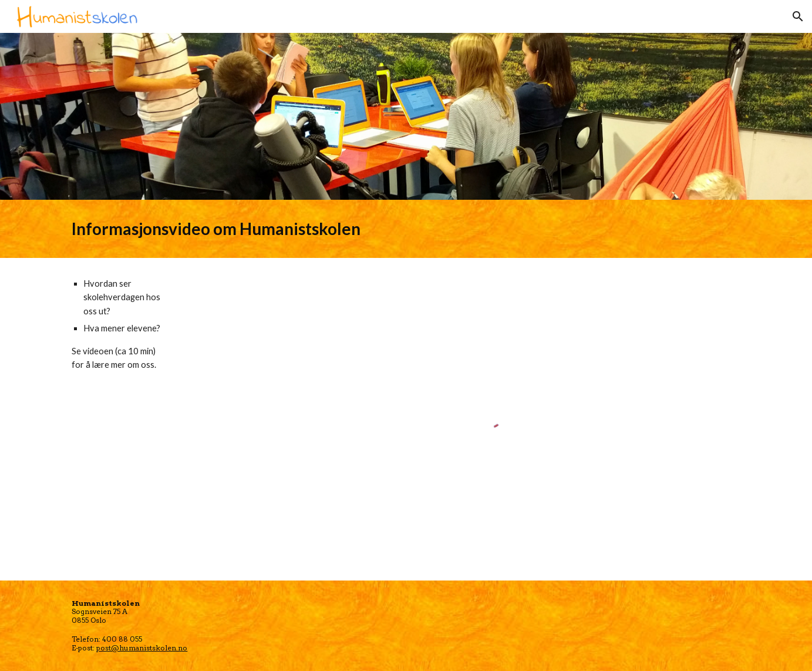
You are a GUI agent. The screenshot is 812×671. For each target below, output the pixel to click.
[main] (406, 229)
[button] (798, 16)
